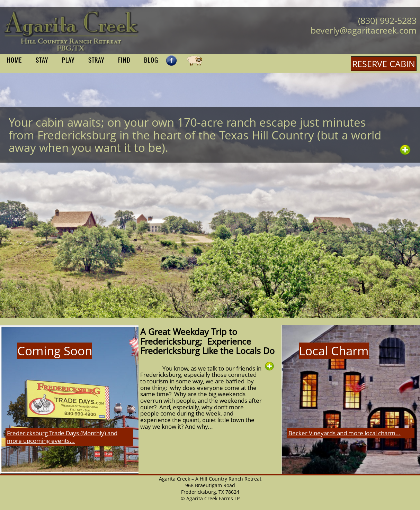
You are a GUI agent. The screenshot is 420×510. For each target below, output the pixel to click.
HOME (14, 60)
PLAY (68, 60)
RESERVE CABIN (384, 64)
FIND (124, 60)
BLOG (151, 60)
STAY (42, 60)
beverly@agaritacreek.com (364, 30)
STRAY (96, 60)
